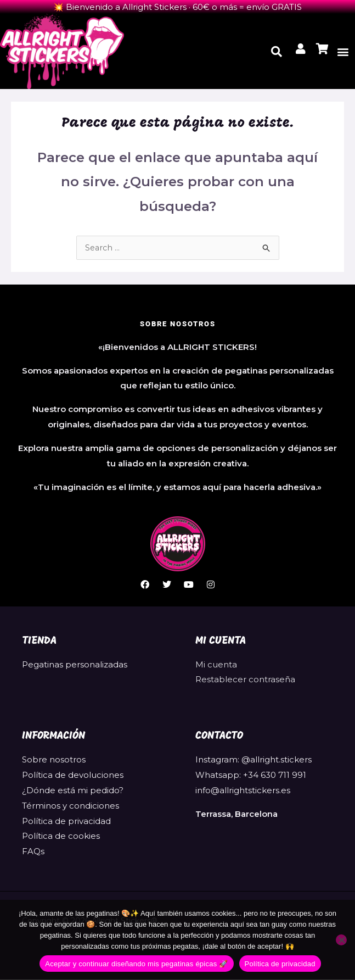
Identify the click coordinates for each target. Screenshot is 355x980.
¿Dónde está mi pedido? (73, 791)
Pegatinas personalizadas (75, 665)
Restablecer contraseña (245, 680)
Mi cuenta (216, 665)
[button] (343, 51)
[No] (341, 940)
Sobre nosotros (54, 760)
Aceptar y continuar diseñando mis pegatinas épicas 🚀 (136, 964)
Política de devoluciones (73, 775)
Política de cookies (61, 836)
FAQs (33, 852)
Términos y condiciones (71, 806)
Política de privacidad (66, 822)
